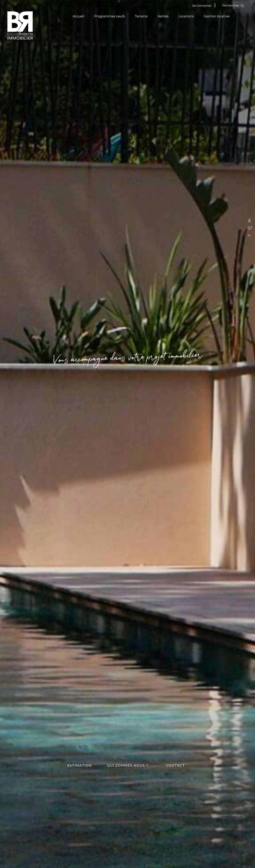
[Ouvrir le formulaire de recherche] (240, 6)
